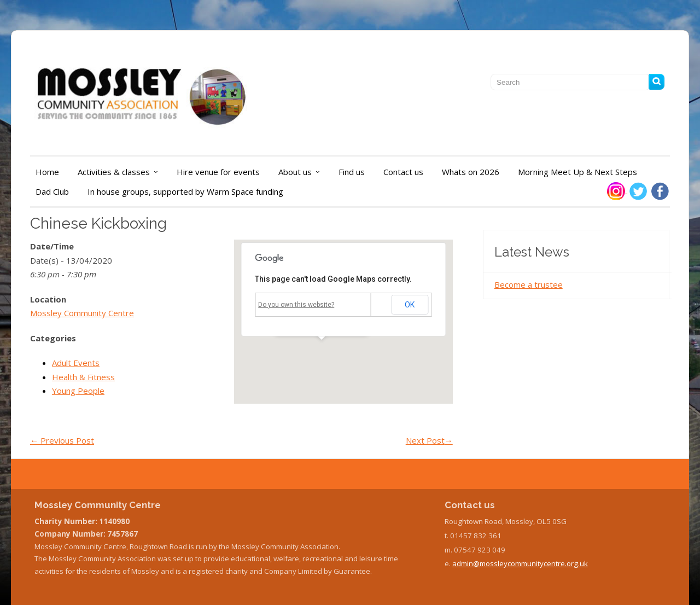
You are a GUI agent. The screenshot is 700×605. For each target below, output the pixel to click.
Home (47, 172)
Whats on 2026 (471, 172)
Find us (352, 172)
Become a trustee (529, 284)
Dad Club (52, 191)
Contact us (403, 172)
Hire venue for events (218, 172)
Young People (78, 391)
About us (302, 172)
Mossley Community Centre (82, 313)
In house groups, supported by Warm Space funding (185, 191)
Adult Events (76, 363)
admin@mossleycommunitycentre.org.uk (520, 563)
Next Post (429, 440)
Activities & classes (121, 172)
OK (410, 305)
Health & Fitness (83, 377)
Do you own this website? (296, 305)
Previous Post (62, 440)
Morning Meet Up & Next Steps (577, 172)
